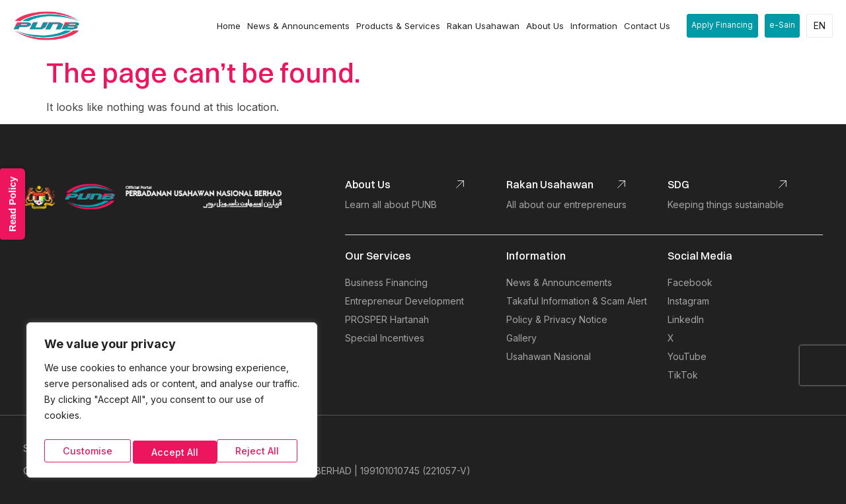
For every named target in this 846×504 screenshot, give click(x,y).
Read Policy (16, 195)
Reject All (172, 451)
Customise (86, 451)
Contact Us (636, 26)
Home (218, 26)
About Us (534, 26)
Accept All (258, 451)
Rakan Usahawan (473, 26)
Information (583, 26)
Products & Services (388, 26)
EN (820, 25)
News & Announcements (288, 26)
